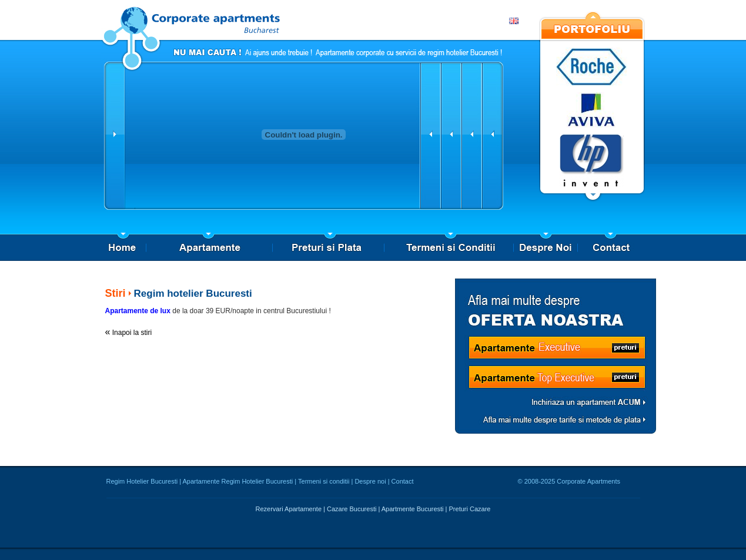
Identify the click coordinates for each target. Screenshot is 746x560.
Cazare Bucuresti (352, 509)
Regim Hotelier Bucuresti (142, 481)
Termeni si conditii (324, 481)
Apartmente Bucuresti (413, 509)
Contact (403, 481)
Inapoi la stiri (132, 333)
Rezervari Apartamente (289, 509)
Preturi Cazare (470, 509)
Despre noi (370, 481)
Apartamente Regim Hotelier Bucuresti (238, 481)
